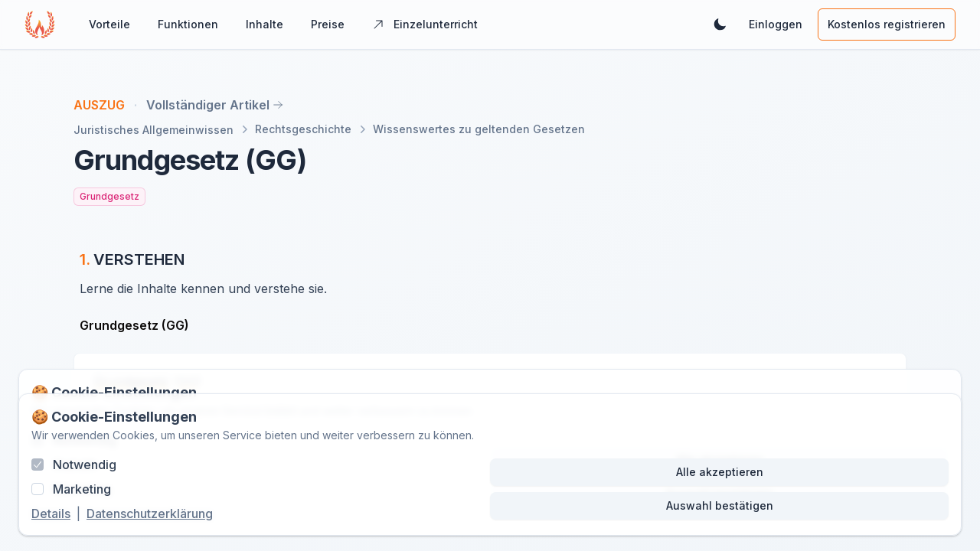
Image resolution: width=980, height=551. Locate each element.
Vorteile (109, 24)
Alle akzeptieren (720, 472)
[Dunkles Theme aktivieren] (720, 24)
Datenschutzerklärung (150, 514)
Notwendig (85, 465)
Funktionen (188, 24)
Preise (328, 24)
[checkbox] (38, 465)
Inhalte (265, 24)
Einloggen (776, 24)
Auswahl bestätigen (720, 505)
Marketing (82, 489)
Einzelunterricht (425, 24)
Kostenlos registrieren (887, 24)
